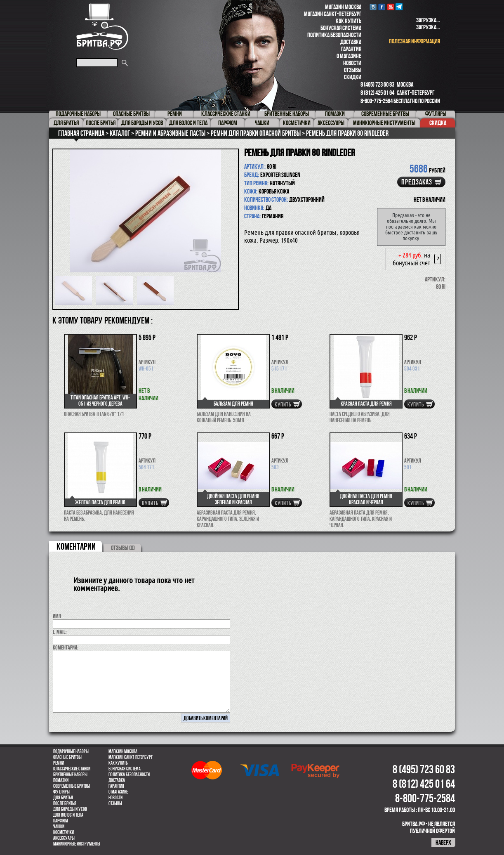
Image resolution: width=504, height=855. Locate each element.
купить (283, 404)
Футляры (61, 792)
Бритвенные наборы (70, 775)
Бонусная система (341, 28)
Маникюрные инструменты (77, 844)
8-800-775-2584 (377, 101)
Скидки (353, 77)
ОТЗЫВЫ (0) (123, 548)
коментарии (76, 546)
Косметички (64, 832)
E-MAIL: (60, 632)
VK (373, 7)
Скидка (438, 123)
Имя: (58, 616)
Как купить (349, 21)
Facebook (382, 7)
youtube (390, 7)
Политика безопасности (334, 35)
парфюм (61, 821)
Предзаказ (417, 182)
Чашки (59, 827)
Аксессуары (64, 838)
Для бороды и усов (70, 809)
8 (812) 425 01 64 (377, 93)
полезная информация (415, 41)
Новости (352, 63)
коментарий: (66, 647)
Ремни (59, 763)
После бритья (65, 803)
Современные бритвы (72, 786)
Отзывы (353, 70)
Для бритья (63, 798)
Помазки (61, 780)
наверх (443, 842)
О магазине (349, 56)
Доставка (351, 42)
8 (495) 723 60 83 (377, 84)
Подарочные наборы (71, 751)
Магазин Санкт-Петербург (333, 14)
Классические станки (72, 769)
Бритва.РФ (102, 27)
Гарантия (351, 49)
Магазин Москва (343, 7)
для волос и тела (68, 815)
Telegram (399, 7)
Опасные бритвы (67, 757)
